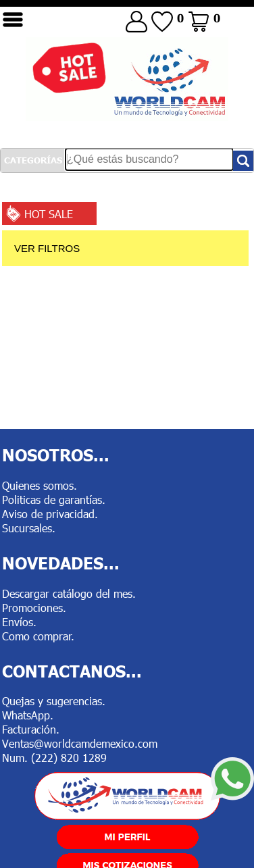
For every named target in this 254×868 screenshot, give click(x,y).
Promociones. (34, 608)
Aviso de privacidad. (50, 514)
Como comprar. (38, 636)
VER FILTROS (47, 248)
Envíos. (19, 622)
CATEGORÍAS (33, 160)
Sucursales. (29, 528)
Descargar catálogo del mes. (69, 593)
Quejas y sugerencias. (54, 701)
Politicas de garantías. (54, 500)
